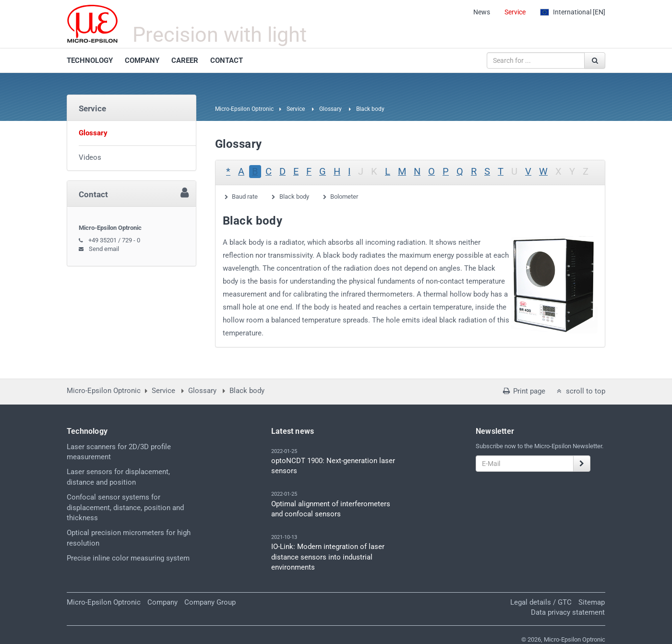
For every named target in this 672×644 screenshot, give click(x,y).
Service (515, 12)
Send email (104, 249)
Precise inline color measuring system (128, 558)
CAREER (185, 60)
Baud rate (245, 197)
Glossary (330, 109)
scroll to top (580, 391)
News (482, 12)
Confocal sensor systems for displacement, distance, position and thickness (125, 507)
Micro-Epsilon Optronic (244, 109)
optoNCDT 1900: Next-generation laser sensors (333, 466)
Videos (90, 157)
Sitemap (592, 602)
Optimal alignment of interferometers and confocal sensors (331, 509)
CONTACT (227, 60)
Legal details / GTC (541, 602)
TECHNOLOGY (90, 60)
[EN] (573, 12)
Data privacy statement (568, 612)
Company (162, 602)
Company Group (210, 602)
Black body (294, 197)
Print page (523, 391)
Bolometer (344, 197)
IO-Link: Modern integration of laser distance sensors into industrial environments (328, 557)
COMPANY (142, 60)
